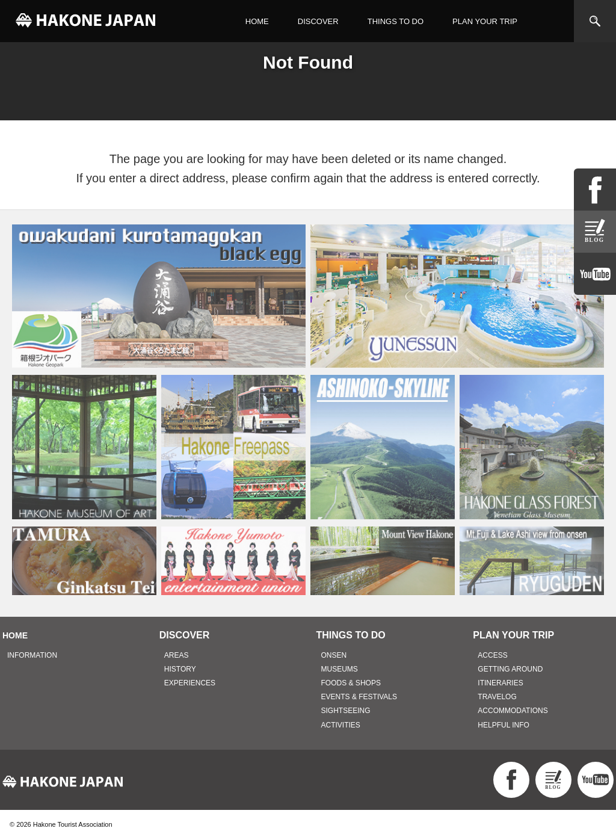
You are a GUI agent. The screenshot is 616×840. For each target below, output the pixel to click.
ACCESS (492, 655)
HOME (257, 21)
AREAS (177, 655)
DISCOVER (318, 21)
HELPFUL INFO (504, 725)
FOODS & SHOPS (351, 683)
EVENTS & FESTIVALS (359, 697)
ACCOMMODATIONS (513, 711)
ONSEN (334, 655)
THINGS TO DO (396, 21)
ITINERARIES (500, 683)
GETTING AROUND (510, 669)
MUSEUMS (340, 669)
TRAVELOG (497, 697)
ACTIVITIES (341, 725)
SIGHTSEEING (346, 711)
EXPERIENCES (190, 683)
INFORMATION (32, 655)
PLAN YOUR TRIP (485, 21)
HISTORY (180, 669)
